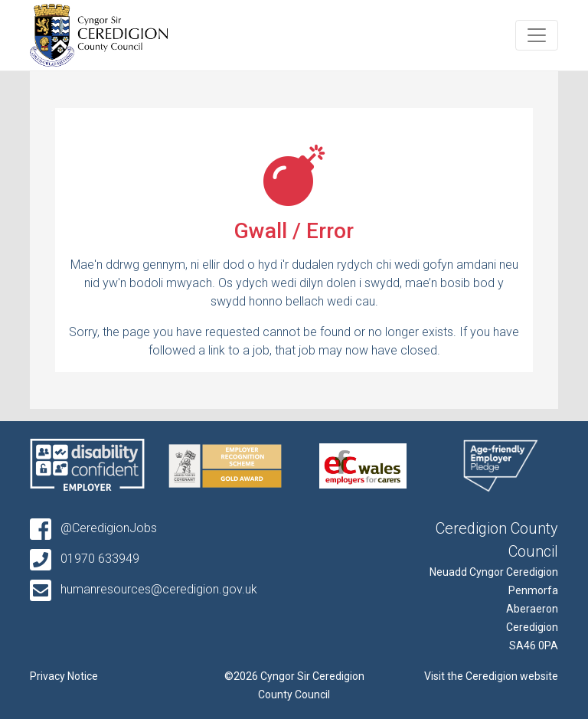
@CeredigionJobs (93, 528)
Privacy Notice (64, 676)
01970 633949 (85, 559)
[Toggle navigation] (537, 35)
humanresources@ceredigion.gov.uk (144, 589)
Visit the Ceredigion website (491, 676)
